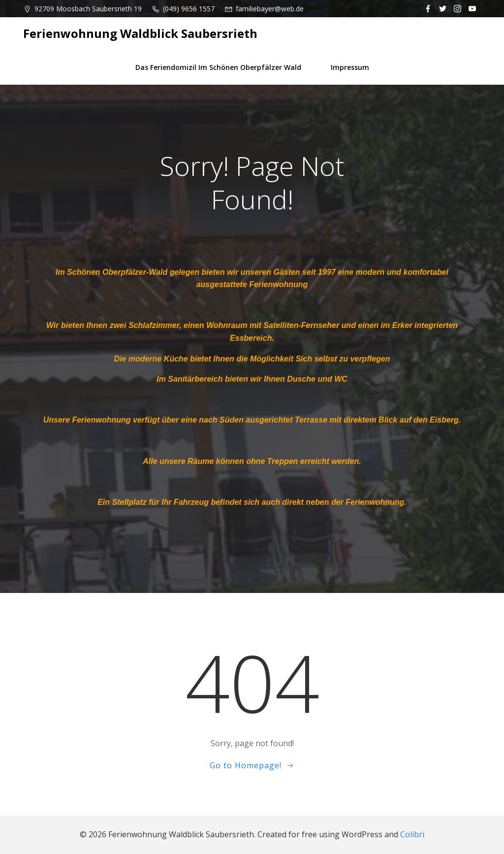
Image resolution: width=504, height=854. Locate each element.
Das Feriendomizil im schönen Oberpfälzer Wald (218, 67)
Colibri (412, 834)
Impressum (350, 67)
